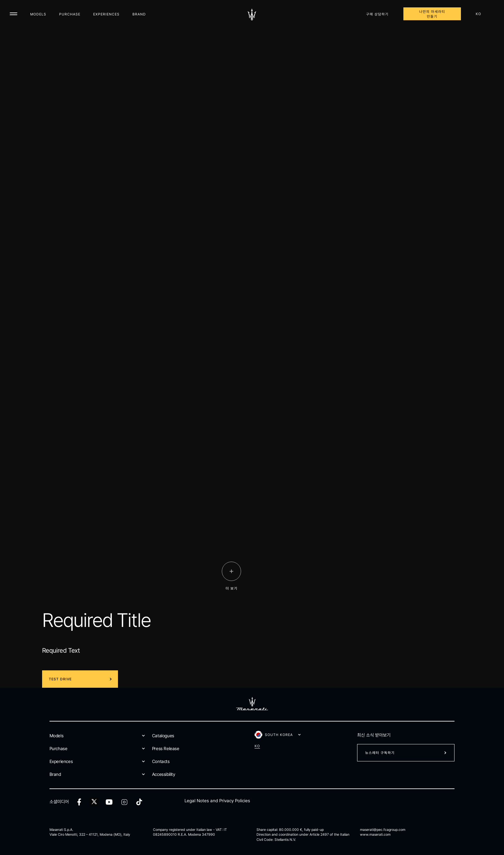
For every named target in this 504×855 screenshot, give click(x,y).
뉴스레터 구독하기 (380, 753)
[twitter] (94, 802)
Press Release (166, 749)
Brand (139, 14)
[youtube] (109, 802)
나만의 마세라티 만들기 (432, 14)
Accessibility (164, 774)
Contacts (161, 761)
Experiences (106, 14)
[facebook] (79, 802)
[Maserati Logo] (252, 14)
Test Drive (60, 679)
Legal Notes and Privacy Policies (217, 801)
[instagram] (124, 802)
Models (38, 14)
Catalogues (163, 736)
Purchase (70, 14)
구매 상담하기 (377, 14)
